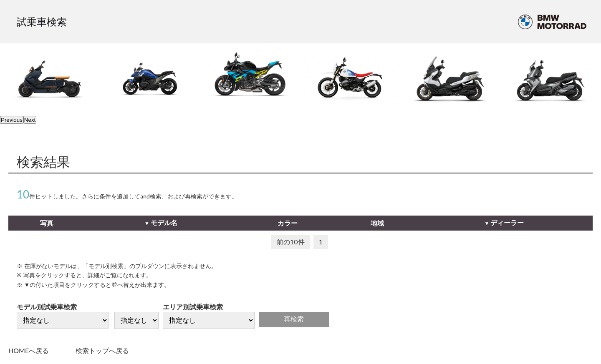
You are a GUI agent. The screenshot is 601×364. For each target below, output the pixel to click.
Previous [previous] (12, 120)
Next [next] (30, 120)
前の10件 (291, 242)
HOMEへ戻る (29, 350)
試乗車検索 (42, 21)
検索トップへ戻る (102, 350)
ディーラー (507, 222)
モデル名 (164, 222)
